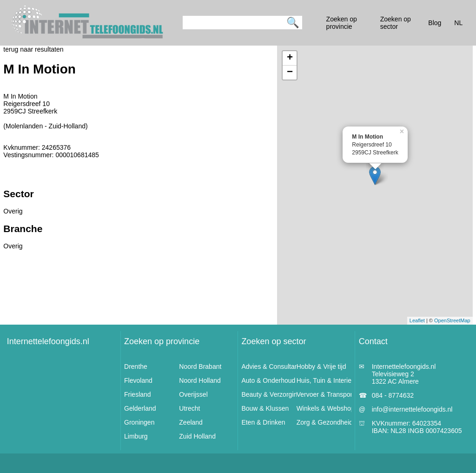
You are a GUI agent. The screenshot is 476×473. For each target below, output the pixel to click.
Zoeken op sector (274, 341)
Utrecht (189, 408)
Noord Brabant (200, 366)
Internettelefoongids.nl (48, 341)
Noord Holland (200, 380)
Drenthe (136, 366)
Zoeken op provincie (162, 341)
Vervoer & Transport (326, 394)
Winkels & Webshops (327, 408)
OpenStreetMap (452, 320)
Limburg (136, 436)
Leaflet (417, 320)
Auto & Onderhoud (268, 380)
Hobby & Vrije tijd (321, 366)
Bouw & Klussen (265, 408)
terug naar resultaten (33, 49)
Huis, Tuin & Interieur (327, 380)
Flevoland (138, 380)
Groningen (139, 422)
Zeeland (191, 422)
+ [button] (290, 58)
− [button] (290, 73)
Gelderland (140, 408)
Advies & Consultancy (273, 366)
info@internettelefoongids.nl (412, 409)
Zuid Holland (197, 436)
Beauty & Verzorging (271, 394)
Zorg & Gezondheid (325, 422)
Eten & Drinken (263, 422)
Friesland (138, 394)
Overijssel (193, 394)
